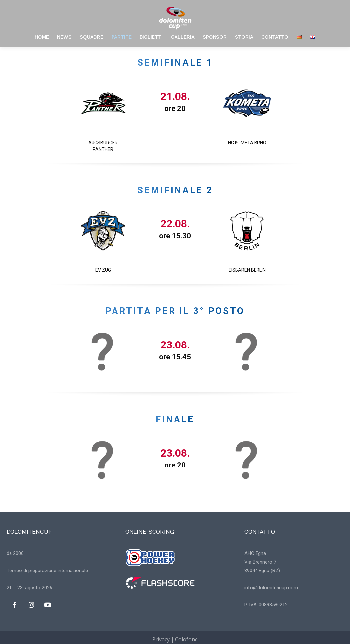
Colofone (186, 635)
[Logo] (175, 18)
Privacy (161, 635)
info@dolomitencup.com (271, 584)
